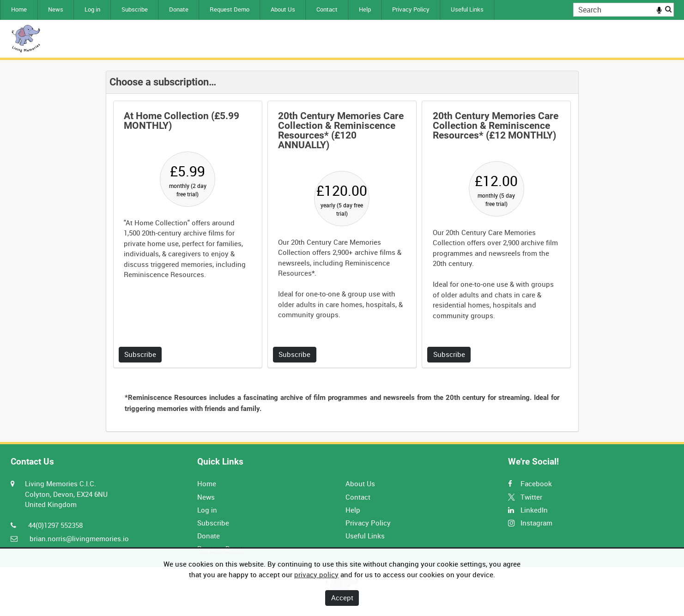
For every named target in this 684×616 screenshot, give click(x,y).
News (56, 9)
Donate (179, 9)
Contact (327, 9)
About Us (283, 9)
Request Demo (230, 9)
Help (365, 9)
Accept (342, 598)
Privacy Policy (411, 9)
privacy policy (316, 574)
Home (19, 9)
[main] (342, 251)
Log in (92, 9)
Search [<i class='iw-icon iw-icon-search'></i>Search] (668, 9)
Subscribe (135, 9)
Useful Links (467, 9)
